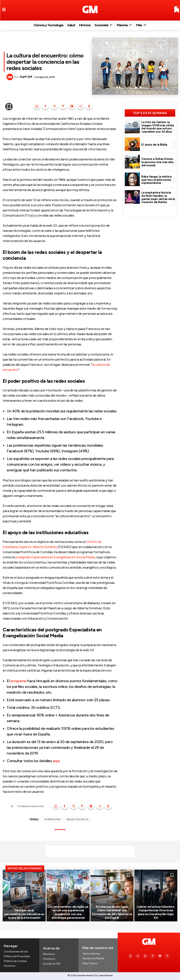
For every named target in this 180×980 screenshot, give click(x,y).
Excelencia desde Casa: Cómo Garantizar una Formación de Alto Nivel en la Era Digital (112, 912)
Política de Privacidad (17, 956)
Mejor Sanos (90, 963)
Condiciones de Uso (16, 952)
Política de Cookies (15, 961)
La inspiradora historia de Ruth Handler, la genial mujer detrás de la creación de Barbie (158, 197)
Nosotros (49, 954)
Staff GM (26, 77)
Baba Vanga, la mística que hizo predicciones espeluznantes (156, 180)
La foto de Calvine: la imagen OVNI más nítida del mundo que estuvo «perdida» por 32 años (158, 127)
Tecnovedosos (91, 954)
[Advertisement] (90, 851)
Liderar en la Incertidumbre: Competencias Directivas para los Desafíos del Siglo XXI (156, 912)
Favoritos (10, 966)
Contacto (49, 959)
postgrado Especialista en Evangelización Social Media (55, 557)
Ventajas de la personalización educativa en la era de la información (24, 914)
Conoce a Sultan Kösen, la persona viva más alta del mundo (157, 162)
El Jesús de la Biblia (154, 144)
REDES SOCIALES (78, 819)
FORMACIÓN (52, 819)
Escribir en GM (52, 964)
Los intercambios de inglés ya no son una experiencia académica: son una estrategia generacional (68, 912)
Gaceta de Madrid (93, 958)
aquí (56, 761)
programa (18, 681)
